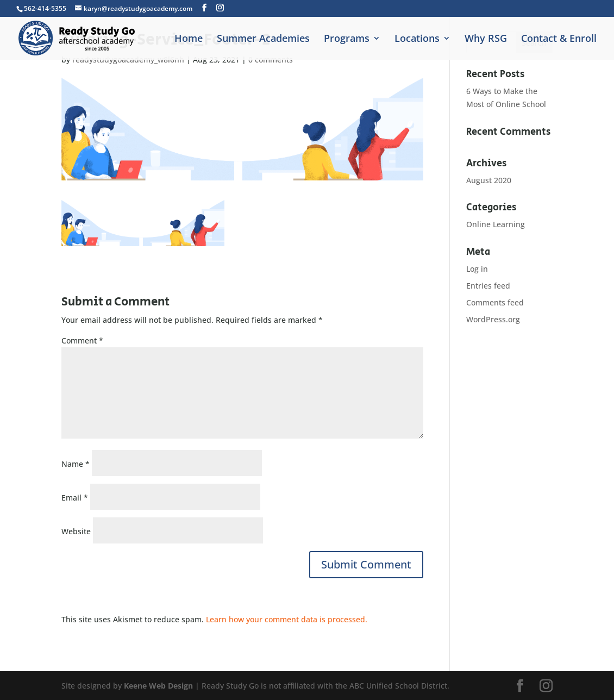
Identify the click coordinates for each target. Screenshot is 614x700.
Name (76, 464)
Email (75, 498)
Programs (347, 39)
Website (76, 531)
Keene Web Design (158, 686)
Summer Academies (263, 39)
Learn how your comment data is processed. (287, 619)
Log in (477, 269)
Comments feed (495, 302)
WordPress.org (493, 319)
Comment (82, 340)
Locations (417, 39)
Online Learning (496, 224)
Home (189, 39)
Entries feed (488, 286)
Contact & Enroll (559, 39)
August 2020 (489, 180)
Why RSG (486, 39)
